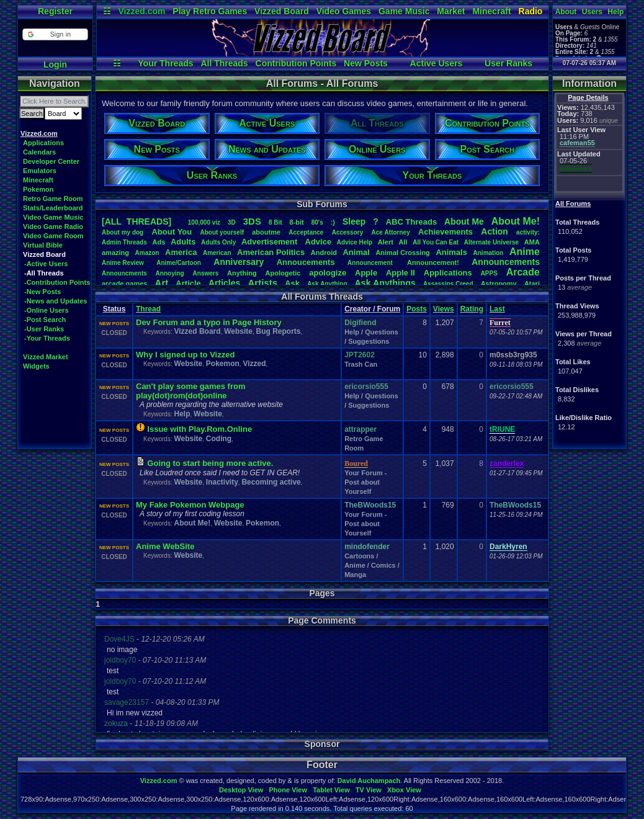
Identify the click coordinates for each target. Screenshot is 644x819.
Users (592, 12)
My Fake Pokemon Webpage (190, 505)
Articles (224, 283)
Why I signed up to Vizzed (185, 355)
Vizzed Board (282, 11)
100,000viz (204, 222)
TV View (369, 790)
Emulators (40, 171)
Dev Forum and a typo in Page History (209, 322)
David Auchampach (369, 781)
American (217, 253)
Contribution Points (296, 63)
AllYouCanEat (436, 242)
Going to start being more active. (210, 463)
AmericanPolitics (271, 252)
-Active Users (46, 264)
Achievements (445, 232)
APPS (489, 273)
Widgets (36, 366)
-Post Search (45, 320)
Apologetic (283, 273)
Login (55, 65)
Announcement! (433, 262)
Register (55, 11)
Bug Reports (279, 331)
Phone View (288, 790)
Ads (159, 242)
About (566, 12)
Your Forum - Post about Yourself (365, 482)
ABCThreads (411, 222)
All (403, 242)
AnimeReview (123, 263)
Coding (219, 439)
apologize (328, 273)
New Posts (366, 63)
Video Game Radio (53, 226)
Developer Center (51, 161)
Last (497, 309)
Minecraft (491, 11)
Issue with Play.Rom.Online (199, 429)
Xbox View (404, 790)
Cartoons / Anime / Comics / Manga (372, 565)
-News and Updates (56, 301)
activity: (528, 232)
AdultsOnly (218, 242)
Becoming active (271, 482)
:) (333, 222)
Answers (206, 273)
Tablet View (331, 790)
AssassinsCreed (448, 284)
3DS (252, 221)
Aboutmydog (123, 232)
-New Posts (42, 292)
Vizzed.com (141, 11)
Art (162, 283)
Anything (242, 273)
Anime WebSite (165, 546)
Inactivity (222, 482)
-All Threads (44, 273)
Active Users (436, 63)
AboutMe (464, 222)
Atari (532, 284)
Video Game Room (53, 236)
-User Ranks (44, 329)
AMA (532, 242)
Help (615, 12)
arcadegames (124, 284)
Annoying (170, 273)
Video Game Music (53, 217)
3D (232, 222)
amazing (115, 253)
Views (444, 309)
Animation (489, 253)
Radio (531, 11)
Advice (319, 242)
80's (317, 222)
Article (188, 283)
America (181, 252)
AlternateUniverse (491, 242)
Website (238, 331)
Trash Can (361, 364)
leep (354, 222)
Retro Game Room (53, 199)
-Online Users (47, 310)
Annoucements (306, 262)
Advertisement (271, 242)
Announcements (506, 262)
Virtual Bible (43, 245)
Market (451, 11)
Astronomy (499, 284)
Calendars (39, 152)
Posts (417, 309)
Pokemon (38, 189)
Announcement (371, 263)
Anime (525, 252)
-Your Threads (47, 338)
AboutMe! (516, 221)
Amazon (147, 253)
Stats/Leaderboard (53, 208)
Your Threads (165, 63)
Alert (386, 242)
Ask (292, 283)
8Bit (275, 222)
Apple (366, 273)
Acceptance (306, 232)
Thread (148, 309)
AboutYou (172, 232)
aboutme (266, 232)
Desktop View (241, 790)
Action (494, 231)
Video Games (344, 11)
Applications (43, 143)
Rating (472, 309)
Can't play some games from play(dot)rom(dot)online (190, 391)
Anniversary (239, 262)
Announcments (124, 273)
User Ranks (508, 63)
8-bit (297, 222)
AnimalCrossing (402, 253)
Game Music (404, 11)
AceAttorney (390, 232)
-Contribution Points (57, 282)
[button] (55, 34)
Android (324, 253)
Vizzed (254, 364)
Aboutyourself (222, 232)
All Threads (224, 63)
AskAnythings (385, 283)
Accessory (348, 232)
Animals (451, 252)
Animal (356, 252)
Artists (262, 283)
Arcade (523, 272)
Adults (183, 242)
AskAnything (327, 284)
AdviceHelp (355, 242)
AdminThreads (124, 242)
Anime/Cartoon (179, 263)
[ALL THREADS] (136, 222)
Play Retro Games (210, 11)
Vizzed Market (46, 357)
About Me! (192, 523)
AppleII (400, 273)
